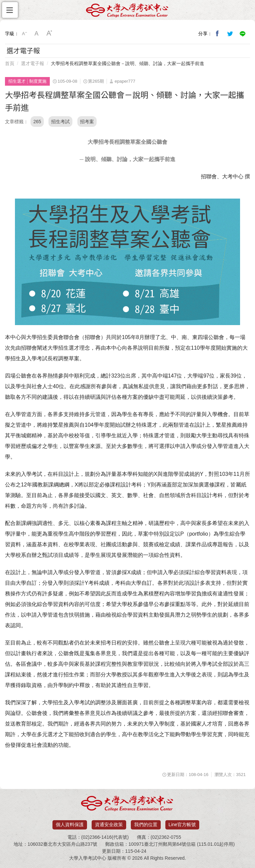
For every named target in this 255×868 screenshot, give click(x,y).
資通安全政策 (109, 825)
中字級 (37, 34)
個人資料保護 (70, 825)
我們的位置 (146, 825)
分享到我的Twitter (230, 34)
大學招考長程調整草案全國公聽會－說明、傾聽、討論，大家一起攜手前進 (127, 63)
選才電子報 (33, 63)
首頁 (10, 63)
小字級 (24, 34)
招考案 (87, 122)
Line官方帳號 (182, 825)
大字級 (49, 34)
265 (37, 122)
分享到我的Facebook (217, 34)
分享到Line (243, 34)
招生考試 (60, 122)
